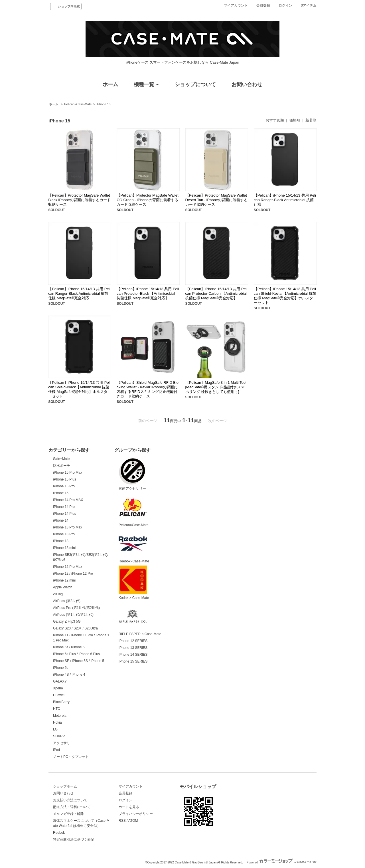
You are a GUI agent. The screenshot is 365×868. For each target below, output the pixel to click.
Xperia (58, 688)
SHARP (59, 736)
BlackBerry (61, 702)
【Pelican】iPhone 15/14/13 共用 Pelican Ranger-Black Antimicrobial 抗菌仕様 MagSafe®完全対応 (79, 293)
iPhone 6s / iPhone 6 (69, 647)
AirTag (58, 594)
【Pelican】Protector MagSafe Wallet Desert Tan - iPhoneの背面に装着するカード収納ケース (217, 200)
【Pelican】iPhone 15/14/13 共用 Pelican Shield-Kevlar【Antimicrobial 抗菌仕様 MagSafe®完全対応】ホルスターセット (285, 296)
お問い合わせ (63, 793)
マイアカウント (236, 5)
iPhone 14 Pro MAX (68, 500)
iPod (56, 750)
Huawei (59, 695)
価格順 (295, 120)
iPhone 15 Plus (65, 479)
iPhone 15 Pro (64, 486)
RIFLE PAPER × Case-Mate (140, 619)
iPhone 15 (103, 104)
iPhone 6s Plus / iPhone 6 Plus (76, 654)
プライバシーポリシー (136, 814)
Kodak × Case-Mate (134, 583)
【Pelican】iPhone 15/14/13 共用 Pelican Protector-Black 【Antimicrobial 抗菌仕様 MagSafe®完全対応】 (148, 293)
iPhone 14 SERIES (133, 655)
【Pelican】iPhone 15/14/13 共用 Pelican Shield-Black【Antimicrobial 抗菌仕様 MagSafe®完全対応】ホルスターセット (79, 389)
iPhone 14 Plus (65, 514)
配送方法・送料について (72, 807)
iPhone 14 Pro (64, 507)
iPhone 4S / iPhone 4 (69, 675)
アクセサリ (62, 743)
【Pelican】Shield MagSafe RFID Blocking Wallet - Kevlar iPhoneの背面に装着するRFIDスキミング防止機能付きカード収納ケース (148, 389)
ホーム (54, 104)
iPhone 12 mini (64, 580)
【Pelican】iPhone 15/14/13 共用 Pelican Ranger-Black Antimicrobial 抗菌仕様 (285, 200)
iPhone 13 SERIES (133, 648)
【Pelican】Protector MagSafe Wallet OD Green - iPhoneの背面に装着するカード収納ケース (147, 200)
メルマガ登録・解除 (68, 814)
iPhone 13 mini (64, 548)
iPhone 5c (61, 668)
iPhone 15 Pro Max (68, 473)
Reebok (59, 833)
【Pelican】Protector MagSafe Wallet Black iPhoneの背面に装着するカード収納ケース (79, 200)
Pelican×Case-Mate (78, 104)
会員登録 (263, 5)
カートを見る (129, 807)
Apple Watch (63, 587)
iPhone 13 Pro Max (68, 527)
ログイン (285, 5)
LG (55, 729)
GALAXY (60, 681)
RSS (122, 821)
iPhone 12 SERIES (133, 641)
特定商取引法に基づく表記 (74, 839)
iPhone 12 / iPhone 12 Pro (73, 574)
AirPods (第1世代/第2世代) (73, 615)
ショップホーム (65, 786)
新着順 (311, 120)
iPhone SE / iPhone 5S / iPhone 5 (79, 661)
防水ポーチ (62, 466)
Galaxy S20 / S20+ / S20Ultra (75, 628)
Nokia (57, 722)
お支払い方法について (70, 800)
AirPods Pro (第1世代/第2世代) (76, 608)
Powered (282, 862)
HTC (57, 709)
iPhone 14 (61, 520)
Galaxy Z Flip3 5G (67, 621)
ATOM (133, 821)
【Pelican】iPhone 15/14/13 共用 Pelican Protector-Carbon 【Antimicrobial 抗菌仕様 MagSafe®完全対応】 (216, 293)
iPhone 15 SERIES (133, 661)
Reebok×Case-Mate (134, 546)
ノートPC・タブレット (71, 757)
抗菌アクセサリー (133, 473)
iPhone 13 (61, 541)
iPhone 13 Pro (64, 534)
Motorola (60, 716)
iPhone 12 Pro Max (68, 567)
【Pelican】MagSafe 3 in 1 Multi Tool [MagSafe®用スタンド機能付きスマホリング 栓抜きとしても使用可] (216, 387)
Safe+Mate (61, 459)
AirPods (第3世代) (67, 601)
